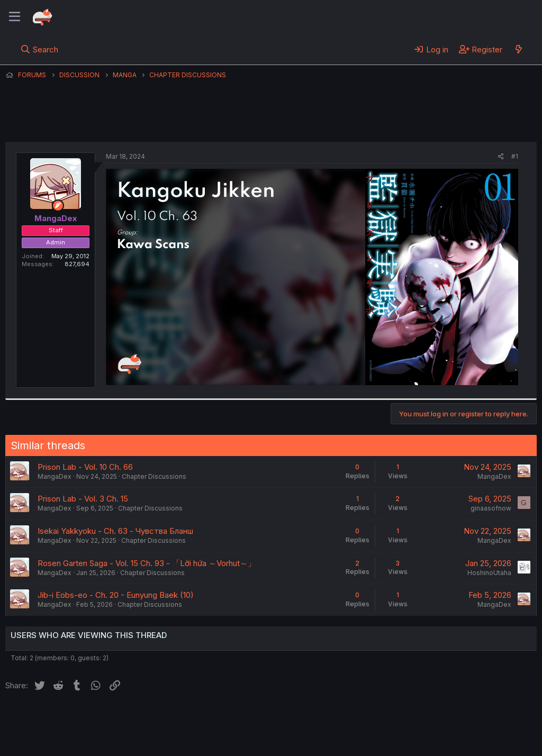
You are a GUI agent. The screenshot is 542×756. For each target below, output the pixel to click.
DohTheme (436, 741)
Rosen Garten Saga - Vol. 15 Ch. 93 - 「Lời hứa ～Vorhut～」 (147, 563)
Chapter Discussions (154, 476)
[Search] (39, 49)
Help (309, 718)
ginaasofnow (491, 508)
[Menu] (15, 17)
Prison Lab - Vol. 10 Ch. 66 (85, 467)
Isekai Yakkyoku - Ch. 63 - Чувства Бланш (115, 531)
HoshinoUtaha (489, 573)
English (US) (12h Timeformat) (60, 718)
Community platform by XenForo (450, 733)
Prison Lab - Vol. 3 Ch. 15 (83, 499)
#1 (515, 156)
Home (339, 718)
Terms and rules (202, 718)
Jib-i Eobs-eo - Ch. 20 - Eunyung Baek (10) (116, 595)
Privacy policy (265, 718)
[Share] (501, 157)
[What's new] (518, 49)
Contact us (143, 718)
